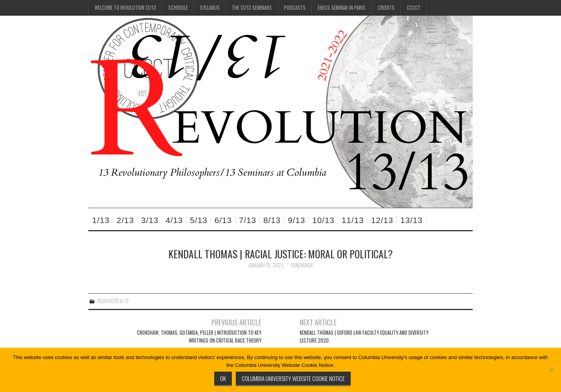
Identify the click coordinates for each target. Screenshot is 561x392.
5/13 (199, 220)
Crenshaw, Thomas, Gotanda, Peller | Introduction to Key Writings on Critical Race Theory (199, 337)
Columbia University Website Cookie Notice (293, 378)
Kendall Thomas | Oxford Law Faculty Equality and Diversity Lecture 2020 (364, 337)
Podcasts (295, 8)
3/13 (150, 220)
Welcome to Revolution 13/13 (125, 8)
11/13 (353, 220)
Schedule (178, 8)
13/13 (412, 220)
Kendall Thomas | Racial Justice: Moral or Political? (280, 254)
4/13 (174, 220)
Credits (386, 8)
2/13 (125, 220)
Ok (223, 378)
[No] (551, 370)
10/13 (323, 220)
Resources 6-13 (113, 301)
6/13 (223, 220)
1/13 (101, 220)
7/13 (248, 220)
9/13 (297, 220)
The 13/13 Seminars (252, 8)
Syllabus (210, 8)
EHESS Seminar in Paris (342, 8)
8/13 (272, 220)
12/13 (382, 220)
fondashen (302, 265)
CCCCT (414, 8)
